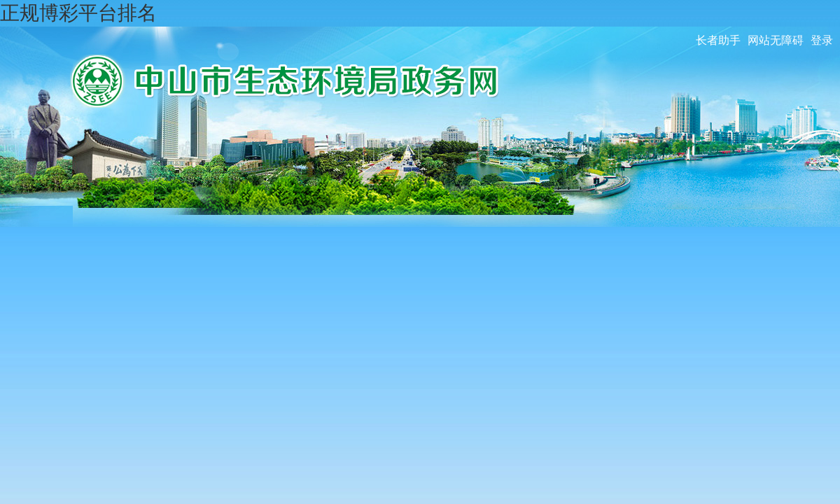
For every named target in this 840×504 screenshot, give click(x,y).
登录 (822, 40)
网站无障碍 (776, 40)
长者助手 (718, 40)
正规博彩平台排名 (78, 13)
